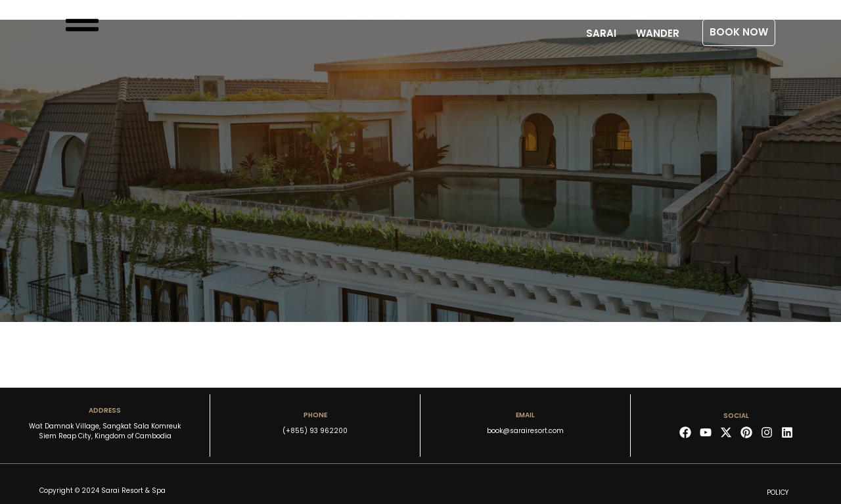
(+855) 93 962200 (315, 431)
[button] (739, 33)
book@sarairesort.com (525, 431)
